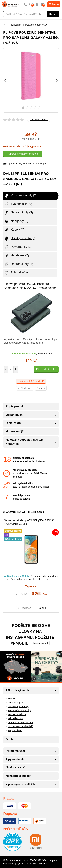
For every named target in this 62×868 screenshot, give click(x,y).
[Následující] (57, 80)
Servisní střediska (17, 714)
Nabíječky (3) (16, 221)
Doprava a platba (17, 703)
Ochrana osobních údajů (20, 726)
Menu (54, 4)
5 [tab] (39, 108)
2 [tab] (27, 108)
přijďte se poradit (21, 499)
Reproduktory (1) (19, 264)
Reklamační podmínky (19, 710)
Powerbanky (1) (18, 247)
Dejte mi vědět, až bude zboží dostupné (25, 164)
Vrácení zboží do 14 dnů (20, 723)
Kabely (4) (14, 230)
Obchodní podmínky (18, 707)
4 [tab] (35, 108)
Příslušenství (16, 25)
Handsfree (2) (17, 256)
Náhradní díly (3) (19, 213)
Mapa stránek (15, 730)
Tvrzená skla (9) (18, 204)
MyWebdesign (40, 864)
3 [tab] (31, 108)
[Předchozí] (5, 80)
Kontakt (12, 699)
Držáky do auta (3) (20, 239)
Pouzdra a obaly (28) (21, 196)
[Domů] (4, 25)
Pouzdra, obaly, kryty (36, 25)
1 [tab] (23, 108)
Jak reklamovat (16, 718)
